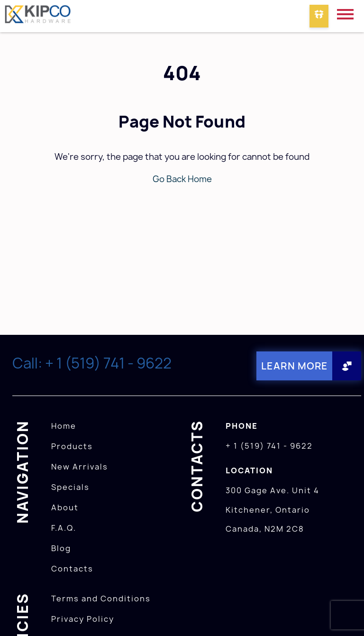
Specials (70, 487)
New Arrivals (80, 467)
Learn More (295, 366)
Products (72, 446)
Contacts (72, 569)
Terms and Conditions (101, 599)
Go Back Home (182, 179)
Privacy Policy (83, 619)
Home (64, 426)
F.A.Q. (64, 528)
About (65, 507)
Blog (61, 548)
